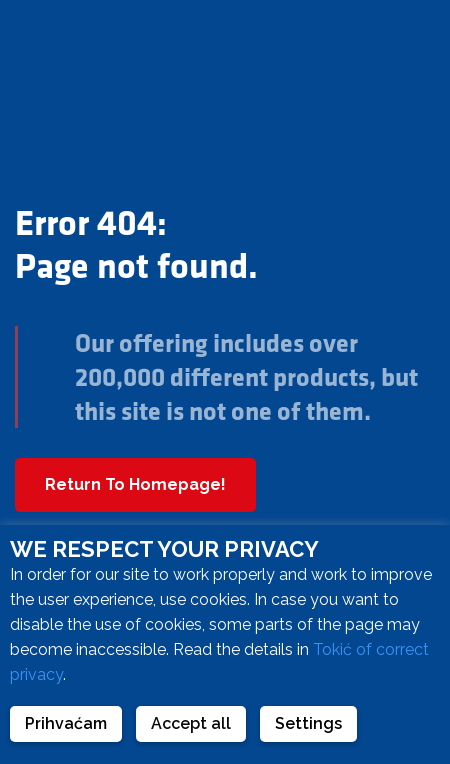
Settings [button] (308, 723)
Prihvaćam (66, 723)
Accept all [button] (191, 723)
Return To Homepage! (135, 484)
